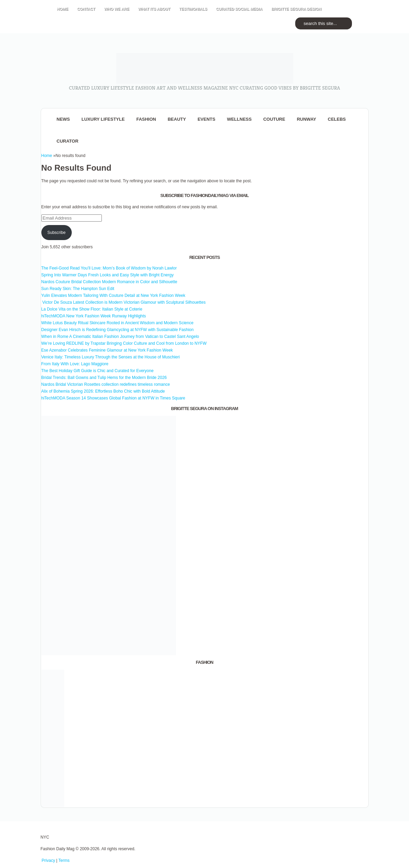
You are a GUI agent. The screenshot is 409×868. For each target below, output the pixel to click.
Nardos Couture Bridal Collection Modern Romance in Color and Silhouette (109, 282)
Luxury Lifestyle (103, 119)
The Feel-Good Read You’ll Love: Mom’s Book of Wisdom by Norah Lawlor (109, 268)
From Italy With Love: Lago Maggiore (75, 364)
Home (47, 156)
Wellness (239, 119)
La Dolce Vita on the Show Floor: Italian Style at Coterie (92, 309)
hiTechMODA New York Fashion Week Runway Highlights (94, 316)
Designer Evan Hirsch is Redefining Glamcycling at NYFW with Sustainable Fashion (118, 330)
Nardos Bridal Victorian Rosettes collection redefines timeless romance (106, 384)
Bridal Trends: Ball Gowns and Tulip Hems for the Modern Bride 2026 (104, 378)
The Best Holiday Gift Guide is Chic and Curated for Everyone (98, 371)
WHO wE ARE (117, 9)
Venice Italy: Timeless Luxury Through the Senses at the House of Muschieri (111, 357)
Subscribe (56, 233)
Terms (64, 860)
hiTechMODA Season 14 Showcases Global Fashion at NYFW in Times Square (113, 398)
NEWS (63, 119)
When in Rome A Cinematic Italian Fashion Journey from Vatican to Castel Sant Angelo (120, 337)
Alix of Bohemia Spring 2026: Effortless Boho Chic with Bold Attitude (103, 391)
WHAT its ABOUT (154, 9)
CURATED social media (239, 9)
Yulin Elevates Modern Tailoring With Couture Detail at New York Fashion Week (113, 295)
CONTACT (86, 9)
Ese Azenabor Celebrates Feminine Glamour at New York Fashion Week (107, 350)
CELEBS (337, 119)
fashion (146, 119)
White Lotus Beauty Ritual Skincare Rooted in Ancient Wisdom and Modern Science (118, 323)
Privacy (48, 860)
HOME (63, 9)
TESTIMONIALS (193, 9)
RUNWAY (307, 119)
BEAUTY (177, 119)
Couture (274, 119)
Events (206, 119)
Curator (68, 141)
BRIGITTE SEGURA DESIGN (296, 9)
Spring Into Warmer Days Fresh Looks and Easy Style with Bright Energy (108, 275)
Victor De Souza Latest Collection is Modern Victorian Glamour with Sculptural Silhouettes (124, 302)
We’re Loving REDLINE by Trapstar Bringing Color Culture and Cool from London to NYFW (124, 343)
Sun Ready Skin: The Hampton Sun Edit (78, 289)
